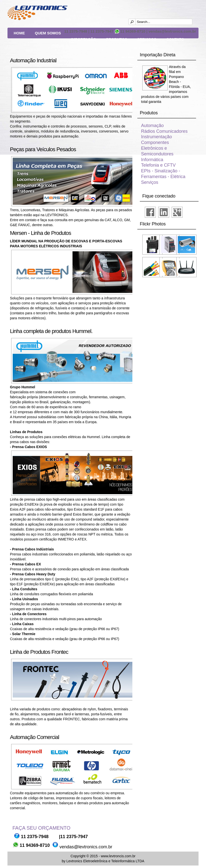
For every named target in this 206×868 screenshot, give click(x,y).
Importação (83, 39)
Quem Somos (48, 33)
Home (19, 33)
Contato (175, 39)
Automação (152, 126)
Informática (152, 160)
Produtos (117, 39)
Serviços (147, 39)
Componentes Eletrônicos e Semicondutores (157, 148)
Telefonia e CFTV (158, 165)
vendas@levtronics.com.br (85, 847)
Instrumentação (156, 137)
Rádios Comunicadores (164, 131)
